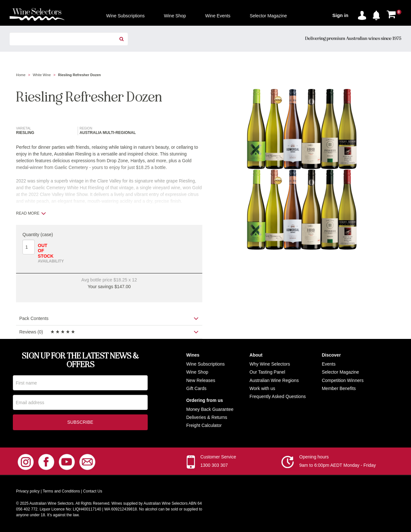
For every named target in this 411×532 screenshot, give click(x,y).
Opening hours (314, 458)
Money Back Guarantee (210, 409)
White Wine (42, 75)
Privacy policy (28, 492)
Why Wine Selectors (270, 364)
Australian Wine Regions (274, 380)
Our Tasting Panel (267, 372)
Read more (31, 213)
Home (21, 75)
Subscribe (80, 423)
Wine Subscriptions (205, 364)
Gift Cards (196, 388)
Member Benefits (339, 388)
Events (329, 364)
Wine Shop (197, 372)
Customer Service (218, 458)
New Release (200, 380)
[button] (378, 14)
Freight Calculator (204, 425)
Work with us (262, 388)
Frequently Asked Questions (278, 396)
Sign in (340, 15)
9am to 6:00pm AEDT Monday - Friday (338, 466)
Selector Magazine (340, 372)
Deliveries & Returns (207, 417)
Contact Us (93, 492)
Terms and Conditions (61, 492)
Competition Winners (343, 380)
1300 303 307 (214, 466)
